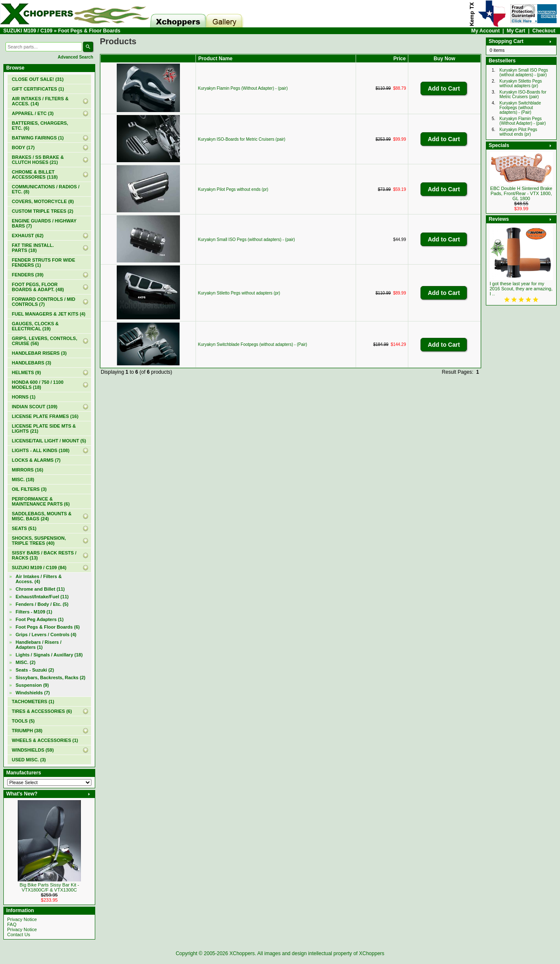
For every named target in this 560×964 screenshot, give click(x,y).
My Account (485, 31)
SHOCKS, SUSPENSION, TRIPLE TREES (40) (39, 541)
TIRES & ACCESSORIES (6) (42, 711)
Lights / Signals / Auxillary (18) (49, 655)
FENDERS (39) (28, 275)
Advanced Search (75, 57)
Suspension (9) (32, 685)
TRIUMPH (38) (27, 731)
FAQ (12, 924)
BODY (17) (23, 147)
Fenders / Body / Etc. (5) (42, 604)
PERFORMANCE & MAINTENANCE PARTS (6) (41, 501)
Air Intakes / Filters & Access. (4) (39, 579)
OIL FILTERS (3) (29, 489)
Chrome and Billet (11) (40, 589)
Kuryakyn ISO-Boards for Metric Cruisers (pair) (242, 139)
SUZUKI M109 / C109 (28, 31)
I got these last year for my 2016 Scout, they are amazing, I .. (521, 289)
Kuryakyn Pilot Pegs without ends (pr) (233, 189)
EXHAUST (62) (28, 236)
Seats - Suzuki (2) (35, 670)
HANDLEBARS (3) (32, 363)
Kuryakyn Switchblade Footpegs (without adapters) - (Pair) (253, 344)
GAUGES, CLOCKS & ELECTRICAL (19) (35, 326)
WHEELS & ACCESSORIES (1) (45, 740)
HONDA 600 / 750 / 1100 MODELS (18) (38, 385)
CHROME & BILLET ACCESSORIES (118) (35, 174)
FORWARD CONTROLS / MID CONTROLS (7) (44, 302)
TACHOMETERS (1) (33, 702)
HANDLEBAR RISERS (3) (39, 353)
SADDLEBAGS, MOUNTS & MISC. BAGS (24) (42, 516)
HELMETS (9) (26, 372)
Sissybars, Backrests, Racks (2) (51, 677)
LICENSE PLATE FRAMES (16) (45, 416)
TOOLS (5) (23, 721)
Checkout (544, 31)
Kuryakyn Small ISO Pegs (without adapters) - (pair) (247, 240)
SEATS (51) (24, 528)
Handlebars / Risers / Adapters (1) (39, 645)
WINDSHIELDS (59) (33, 750)
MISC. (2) (25, 662)
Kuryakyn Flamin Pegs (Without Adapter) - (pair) (243, 88)
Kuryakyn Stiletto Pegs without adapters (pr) (239, 293)
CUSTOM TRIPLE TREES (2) (43, 211)
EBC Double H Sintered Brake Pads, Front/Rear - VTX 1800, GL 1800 (521, 193)
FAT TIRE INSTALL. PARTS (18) (33, 248)
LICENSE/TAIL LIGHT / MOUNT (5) (49, 441)
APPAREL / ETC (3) (33, 113)
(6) (48, 627)
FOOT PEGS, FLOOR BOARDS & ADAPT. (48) (38, 287)
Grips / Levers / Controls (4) (46, 635)
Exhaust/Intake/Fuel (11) (42, 597)
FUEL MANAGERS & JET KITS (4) (49, 314)
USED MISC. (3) (29, 760)
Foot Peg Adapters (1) (40, 619)
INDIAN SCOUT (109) (35, 407)
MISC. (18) (23, 479)
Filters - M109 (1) (34, 612)
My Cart (516, 31)
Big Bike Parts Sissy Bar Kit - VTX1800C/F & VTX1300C (49, 887)
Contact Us (19, 935)
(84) (39, 568)
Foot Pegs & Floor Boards (89, 31)
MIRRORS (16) (28, 470)
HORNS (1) (24, 397)
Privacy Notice (22, 919)
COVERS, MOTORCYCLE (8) (43, 201)
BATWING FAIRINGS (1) (38, 138)
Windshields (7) (33, 693)
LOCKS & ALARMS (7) (36, 460)
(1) (38, 89)
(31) (38, 79)
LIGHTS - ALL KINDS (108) (41, 450)
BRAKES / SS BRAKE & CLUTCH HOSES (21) (38, 160)
